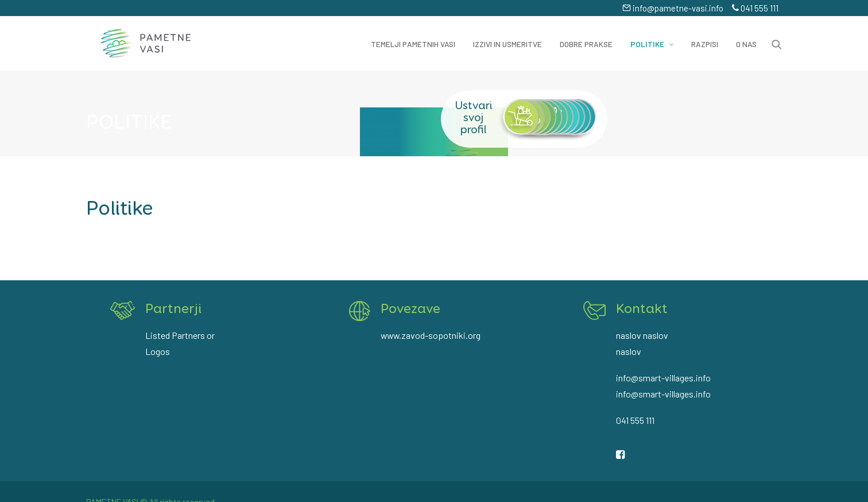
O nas (746, 37)
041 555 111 (755, 8)
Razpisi (705, 37)
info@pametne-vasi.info (673, 8)
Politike (652, 37)
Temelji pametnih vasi (413, 37)
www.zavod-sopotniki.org (431, 332)
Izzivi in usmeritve (507, 37)
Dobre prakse (586, 37)
